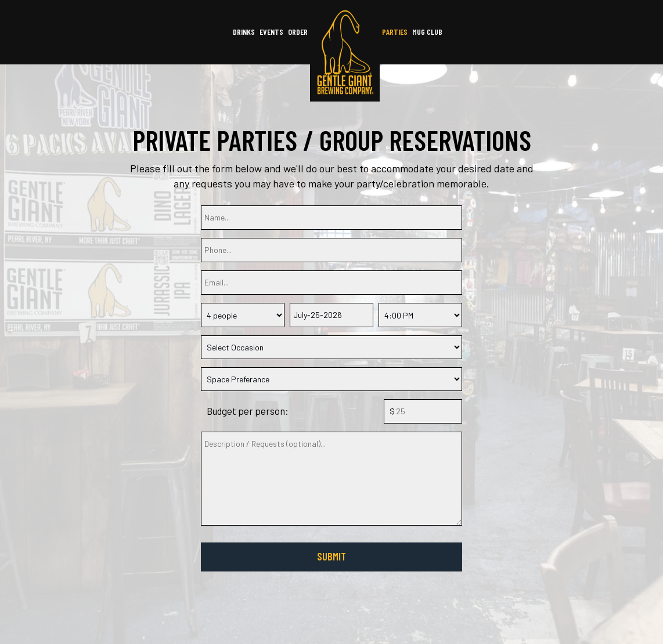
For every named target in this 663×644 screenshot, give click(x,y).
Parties (395, 32)
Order (298, 32)
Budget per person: (248, 411)
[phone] (331, 250)
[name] (331, 218)
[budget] (423, 411)
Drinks (244, 32)
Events (271, 32)
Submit (331, 556)
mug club (427, 32)
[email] (331, 283)
